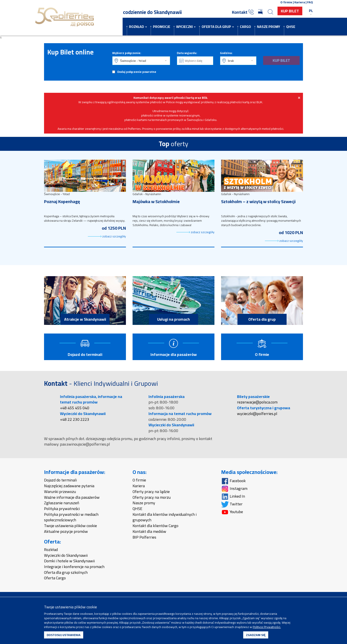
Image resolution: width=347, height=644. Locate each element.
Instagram (234, 489)
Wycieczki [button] (186, 27)
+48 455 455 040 (75, 408)
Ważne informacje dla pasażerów (72, 498)
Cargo (245, 27)
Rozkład (51, 550)
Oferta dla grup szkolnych (66, 573)
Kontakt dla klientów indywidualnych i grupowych (165, 518)
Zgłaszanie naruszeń (62, 503)
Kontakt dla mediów (149, 532)
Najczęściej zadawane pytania (69, 486)
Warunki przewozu (60, 492)
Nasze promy (269, 27)
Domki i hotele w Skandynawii (69, 562)
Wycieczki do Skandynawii (66, 556)
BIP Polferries (144, 538)
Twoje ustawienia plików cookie (70, 526)
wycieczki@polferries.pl (257, 414)
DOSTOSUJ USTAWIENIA (64, 635)
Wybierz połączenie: (127, 53)
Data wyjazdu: (187, 53)
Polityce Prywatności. (267, 627)
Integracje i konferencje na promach (74, 567)
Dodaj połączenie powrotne (137, 72)
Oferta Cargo (55, 579)
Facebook (233, 481)
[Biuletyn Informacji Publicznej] (261, 12)
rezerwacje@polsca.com (257, 403)
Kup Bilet (290, 11)
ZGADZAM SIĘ (256, 635)
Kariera (139, 486)
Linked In (233, 497)
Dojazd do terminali (60, 481)
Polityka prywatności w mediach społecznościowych (71, 518)
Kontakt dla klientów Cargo (155, 526)
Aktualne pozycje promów (66, 532)
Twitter (232, 505)
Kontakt (243, 12)
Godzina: (226, 53)
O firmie (139, 481)
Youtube (232, 512)
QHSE (291, 27)
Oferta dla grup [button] (218, 27)
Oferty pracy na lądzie (151, 492)
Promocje (162, 27)
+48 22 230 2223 (75, 420)
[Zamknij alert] (299, 98)
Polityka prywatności (62, 509)
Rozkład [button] (138, 27)
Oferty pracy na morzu (152, 498)
